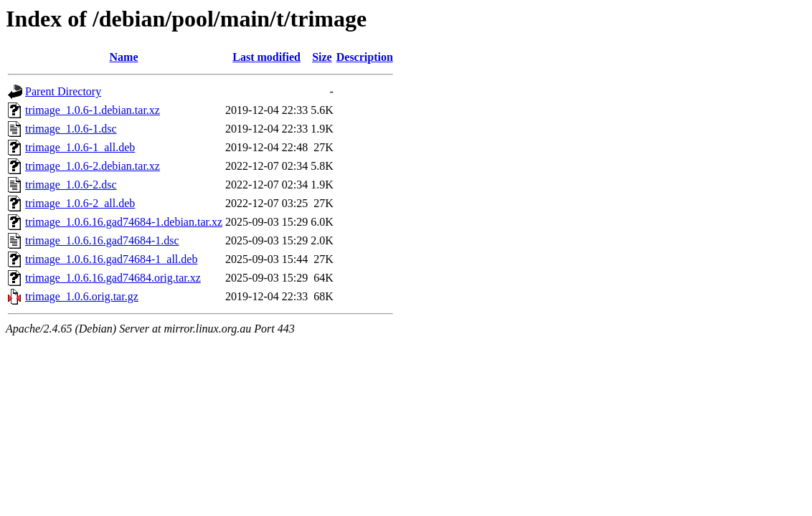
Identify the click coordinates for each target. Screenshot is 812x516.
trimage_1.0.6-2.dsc (71, 185)
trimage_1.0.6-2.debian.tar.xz (93, 166)
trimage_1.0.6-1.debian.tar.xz (93, 110)
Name (124, 57)
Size (322, 57)
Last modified (266, 57)
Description (365, 57)
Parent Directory (63, 91)
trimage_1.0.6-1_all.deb (80, 147)
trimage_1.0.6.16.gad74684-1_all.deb (111, 259)
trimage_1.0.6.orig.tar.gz (82, 296)
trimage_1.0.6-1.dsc (71, 129)
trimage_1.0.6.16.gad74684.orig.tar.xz (113, 278)
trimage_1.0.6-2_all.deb (80, 203)
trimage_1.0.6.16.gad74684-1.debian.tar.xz (124, 222)
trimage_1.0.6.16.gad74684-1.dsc (102, 240)
